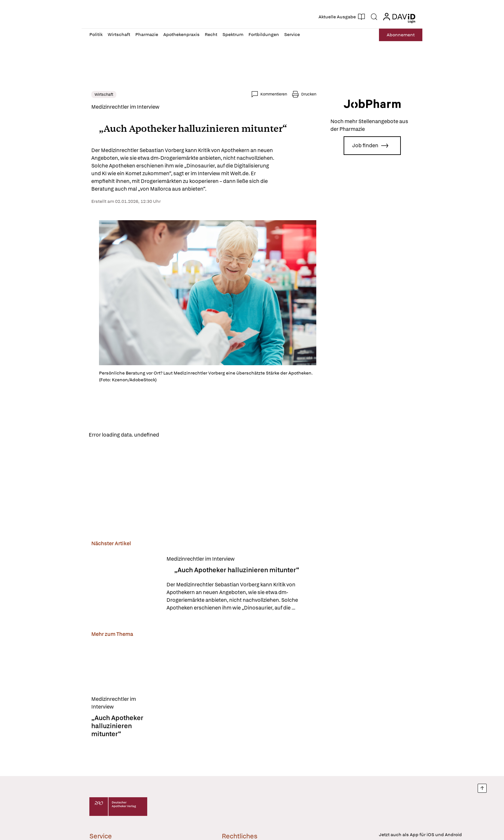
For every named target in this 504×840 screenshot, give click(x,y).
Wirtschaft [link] (102, 95)
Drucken (311, 94)
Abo (401, 35)
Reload (171, 437)
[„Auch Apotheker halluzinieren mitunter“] (123, 586)
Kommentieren (276, 94)
